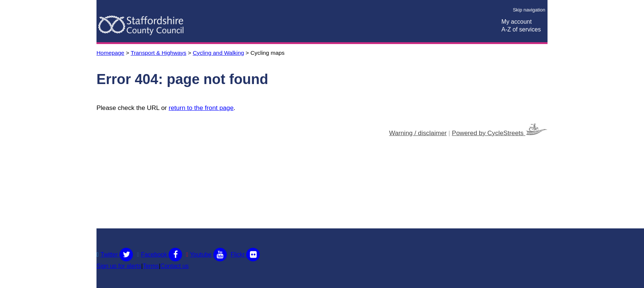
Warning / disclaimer (418, 133)
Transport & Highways (158, 53)
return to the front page (201, 108)
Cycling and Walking (218, 53)
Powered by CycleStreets (500, 130)
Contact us (174, 266)
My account (516, 22)
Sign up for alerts (119, 266)
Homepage (110, 53)
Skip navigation (529, 10)
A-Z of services (521, 29)
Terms (151, 266)
